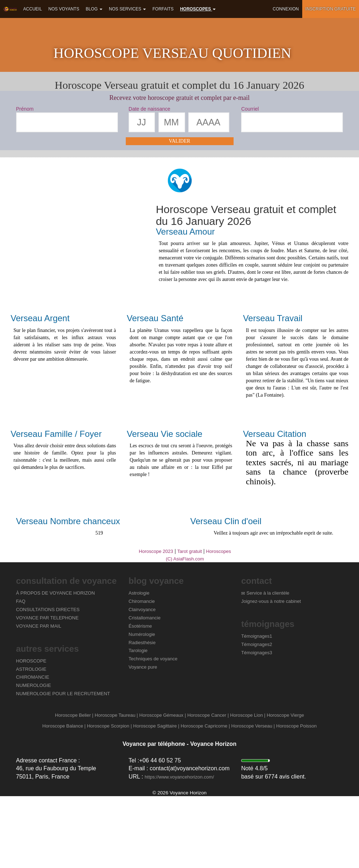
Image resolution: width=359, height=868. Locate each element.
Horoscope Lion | (248, 787)
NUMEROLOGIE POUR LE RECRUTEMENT (63, 765)
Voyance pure (143, 739)
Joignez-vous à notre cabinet (271, 673)
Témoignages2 (257, 716)
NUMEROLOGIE (34, 757)
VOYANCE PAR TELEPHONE (47, 690)
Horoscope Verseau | (253, 797)
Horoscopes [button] (198, 9)
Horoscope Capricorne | (205, 797)
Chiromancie (142, 673)
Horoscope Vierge (285, 787)
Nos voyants (64, 9)
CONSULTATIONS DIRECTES (48, 681)
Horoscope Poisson (297, 797)
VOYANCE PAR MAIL (39, 698)
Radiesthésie (142, 714)
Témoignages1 (257, 708)
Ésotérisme (140, 698)
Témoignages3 (257, 724)
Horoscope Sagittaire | (156, 797)
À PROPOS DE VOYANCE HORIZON (56, 665)
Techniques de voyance (153, 731)
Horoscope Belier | (74, 787)
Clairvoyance (142, 681)
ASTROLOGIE (31, 741)
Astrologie (139, 665)
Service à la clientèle (266, 665)
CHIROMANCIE (33, 749)
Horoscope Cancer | (208, 787)
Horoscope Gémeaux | (163, 787)
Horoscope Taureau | (116, 787)
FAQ (21, 673)
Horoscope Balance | (64, 797)
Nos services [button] (127, 9)
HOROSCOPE (31, 732)
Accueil (33, 9)
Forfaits (163, 9)
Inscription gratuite (331, 9)
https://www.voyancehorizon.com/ (179, 849)
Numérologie (142, 706)
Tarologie (138, 722)
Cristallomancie (145, 690)
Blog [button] (94, 9)
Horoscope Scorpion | (109, 797)
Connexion (286, 9)
